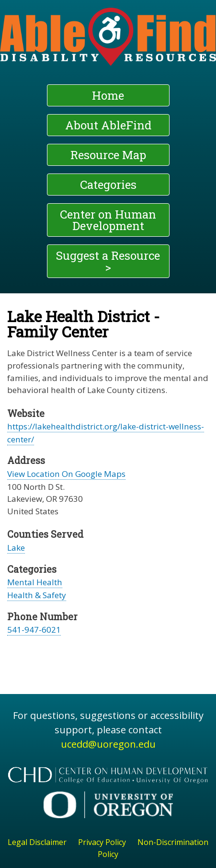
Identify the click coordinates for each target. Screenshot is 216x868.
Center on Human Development (108, 220)
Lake (16, 548)
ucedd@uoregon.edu (108, 744)
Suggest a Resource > (108, 261)
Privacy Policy (102, 842)
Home (108, 95)
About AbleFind (108, 125)
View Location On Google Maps (66, 474)
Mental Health (35, 582)
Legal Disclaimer (37, 842)
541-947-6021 (34, 630)
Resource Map (108, 155)
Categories (108, 185)
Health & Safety (37, 595)
